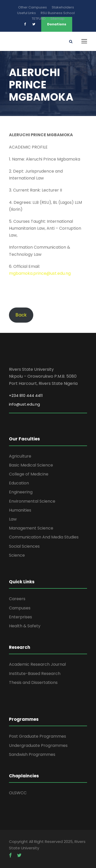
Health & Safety (25, 626)
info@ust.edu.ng (24, 404)
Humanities (20, 510)
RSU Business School (58, 13)
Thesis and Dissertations (33, 682)
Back (21, 315)
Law (13, 519)
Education (19, 483)
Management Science (31, 528)
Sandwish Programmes (32, 754)
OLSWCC (18, 793)
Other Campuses (33, 7)
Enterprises (20, 617)
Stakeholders (63, 7)
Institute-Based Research (35, 674)
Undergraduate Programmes (38, 745)
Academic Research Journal (37, 664)
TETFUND (39, 19)
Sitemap (57, 19)
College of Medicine (29, 474)
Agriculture (20, 456)
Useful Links (26, 13)
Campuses (20, 608)
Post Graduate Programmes (38, 736)
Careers (17, 599)
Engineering (21, 492)
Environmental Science (32, 501)
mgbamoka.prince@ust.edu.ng (40, 273)
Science (17, 555)
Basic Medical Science (31, 465)
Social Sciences (24, 546)
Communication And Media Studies (44, 537)
